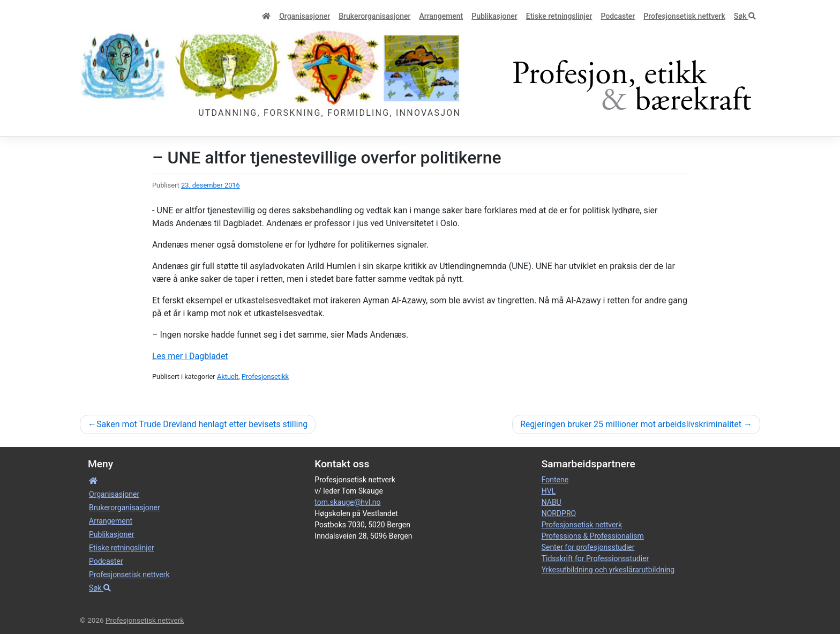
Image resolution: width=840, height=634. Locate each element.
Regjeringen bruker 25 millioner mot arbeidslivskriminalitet (631, 424)
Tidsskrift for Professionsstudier (595, 558)
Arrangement (441, 16)
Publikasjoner (494, 16)
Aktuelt (228, 376)
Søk (745, 16)
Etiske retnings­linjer (559, 16)
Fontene (555, 480)
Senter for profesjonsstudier (588, 547)
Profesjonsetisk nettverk (684, 16)
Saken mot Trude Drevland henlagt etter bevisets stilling (202, 424)
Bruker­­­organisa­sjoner (374, 16)
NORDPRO (559, 513)
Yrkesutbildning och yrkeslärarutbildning (608, 570)
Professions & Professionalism (593, 536)
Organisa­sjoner (305, 16)
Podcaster (618, 16)
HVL (549, 491)
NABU (552, 502)
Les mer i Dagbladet (190, 356)
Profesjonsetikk (265, 376)
